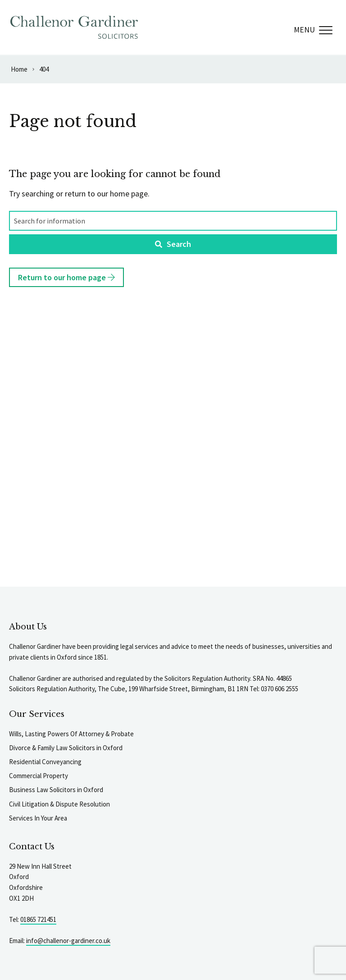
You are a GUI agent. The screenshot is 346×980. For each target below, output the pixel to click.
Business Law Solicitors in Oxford (56, 790)
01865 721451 (38, 919)
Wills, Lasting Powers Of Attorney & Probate (71, 734)
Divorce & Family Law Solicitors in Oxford (66, 748)
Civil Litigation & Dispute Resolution (59, 804)
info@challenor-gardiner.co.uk (68, 941)
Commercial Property (39, 776)
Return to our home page (66, 277)
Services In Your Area (38, 818)
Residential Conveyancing (45, 762)
